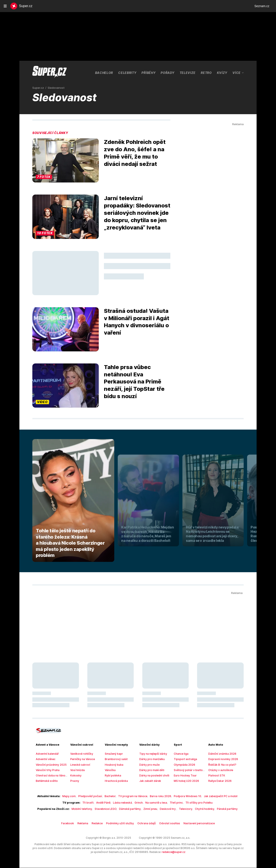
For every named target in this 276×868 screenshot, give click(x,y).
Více (238, 73)
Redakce (101, 823)
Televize (189, 73)
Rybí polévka (112, 776)
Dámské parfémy (130, 809)
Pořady (169, 73)
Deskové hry (165, 809)
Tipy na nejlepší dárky (152, 754)
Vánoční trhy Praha (47, 770)
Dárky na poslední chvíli (153, 776)
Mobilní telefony (85, 809)
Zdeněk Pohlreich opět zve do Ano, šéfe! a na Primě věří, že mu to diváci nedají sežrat (134, 153)
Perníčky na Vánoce (82, 759)
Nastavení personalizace (194, 823)
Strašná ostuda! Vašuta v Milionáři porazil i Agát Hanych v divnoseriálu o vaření (136, 322)
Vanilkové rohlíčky (81, 754)
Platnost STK (216, 776)
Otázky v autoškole (219, 770)
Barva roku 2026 (158, 796)
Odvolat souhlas (168, 823)
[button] (66, 161)
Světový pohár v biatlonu (188, 770)
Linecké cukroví (79, 765)
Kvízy (223, 73)
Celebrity (128, 73)
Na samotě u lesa (155, 803)
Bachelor (104, 73)
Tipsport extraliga (184, 759)
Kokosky (75, 776)
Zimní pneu (149, 809)
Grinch (138, 803)
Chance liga (181, 754)
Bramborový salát (115, 759)
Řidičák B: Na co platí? (221, 765)
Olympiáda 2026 (183, 765)
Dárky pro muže (148, 765)
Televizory (181, 809)
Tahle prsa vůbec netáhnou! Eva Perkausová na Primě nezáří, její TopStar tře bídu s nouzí (133, 382)
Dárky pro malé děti (151, 770)
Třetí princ (173, 803)
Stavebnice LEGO (107, 809)
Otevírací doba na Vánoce (51, 776)
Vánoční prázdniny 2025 (50, 765)
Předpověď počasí (93, 796)
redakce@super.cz (153, 852)
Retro (207, 73)
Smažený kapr (113, 754)
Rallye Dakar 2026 (219, 781)
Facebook (73, 823)
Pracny (74, 781)
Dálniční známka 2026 (221, 754)
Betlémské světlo (46, 781)
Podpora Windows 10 (183, 796)
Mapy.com (74, 796)
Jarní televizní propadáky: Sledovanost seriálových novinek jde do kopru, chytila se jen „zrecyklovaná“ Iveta (136, 213)
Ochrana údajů (147, 823)
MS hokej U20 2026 (185, 781)
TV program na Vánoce (133, 796)
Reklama (87, 823)
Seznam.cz (262, 6)
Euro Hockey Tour (184, 776)
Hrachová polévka (115, 781)
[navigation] (5, 6)
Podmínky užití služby (122, 823)
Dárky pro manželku (151, 759)
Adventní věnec (45, 759)
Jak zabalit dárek (149, 781)
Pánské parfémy (219, 809)
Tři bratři (91, 803)
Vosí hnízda (77, 770)
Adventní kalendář (46, 754)
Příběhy (150, 73)
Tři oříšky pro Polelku (194, 803)
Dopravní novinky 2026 (222, 759)
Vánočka (110, 770)
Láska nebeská (123, 803)
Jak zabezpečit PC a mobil (213, 796)
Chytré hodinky (198, 809)
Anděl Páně (105, 803)
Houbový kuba (113, 765)
